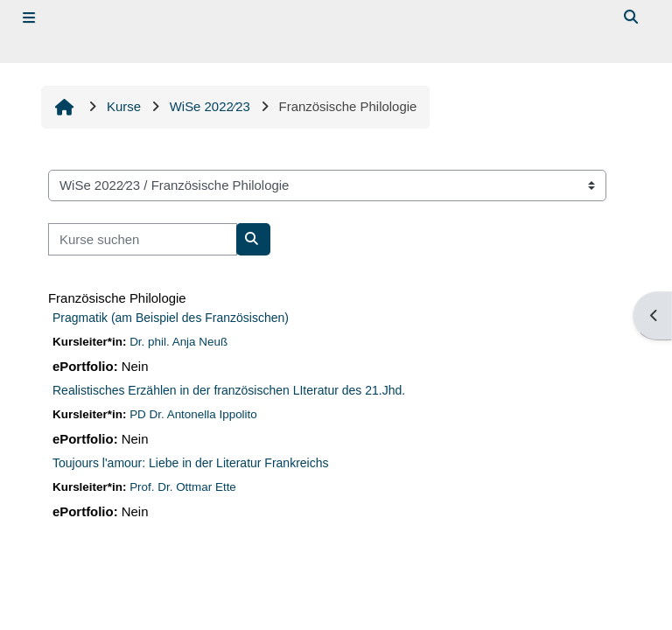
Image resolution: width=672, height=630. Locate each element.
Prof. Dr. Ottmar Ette (183, 487)
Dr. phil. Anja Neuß (178, 342)
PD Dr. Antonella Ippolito (193, 414)
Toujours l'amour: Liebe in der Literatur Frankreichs (191, 463)
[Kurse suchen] (143, 239)
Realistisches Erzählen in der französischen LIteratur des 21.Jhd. (229, 390)
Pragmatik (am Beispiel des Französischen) (171, 318)
